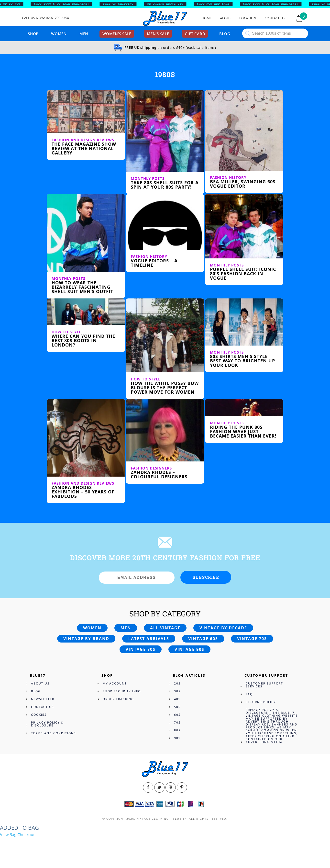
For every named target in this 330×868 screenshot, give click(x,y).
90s (177, 738)
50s (177, 707)
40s (177, 699)
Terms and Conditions (54, 733)
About (225, 18)
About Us (40, 683)
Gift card (195, 34)
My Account (115, 683)
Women (59, 34)
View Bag (8, 835)
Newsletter (43, 699)
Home (207, 18)
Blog (225, 34)
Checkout (26, 835)
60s (177, 715)
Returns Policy (261, 702)
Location (248, 18)
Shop (33, 34)
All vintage (165, 628)
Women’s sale (117, 34)
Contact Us (275, 18)
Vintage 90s (189, 649)
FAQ (249, 694)
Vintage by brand (86, 639)
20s (177, 683)
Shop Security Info (122, 691)
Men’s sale (158, 34)
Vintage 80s (141, 649)
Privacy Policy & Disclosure (47, 724)
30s (177, 691)
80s (177, 730)
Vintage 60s (203, 639)
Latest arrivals (149, 639)
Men (84, 34)
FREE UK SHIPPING (121, 4)
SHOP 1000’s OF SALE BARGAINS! (64, 4)
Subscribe (206, 577)
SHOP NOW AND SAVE (216, 4)
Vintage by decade (223, 628)
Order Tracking (118, 699)
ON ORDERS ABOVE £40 (168, 4)
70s (177, 722)
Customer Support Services (264, 685)
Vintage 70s (252, 639)
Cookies (39, 715)
